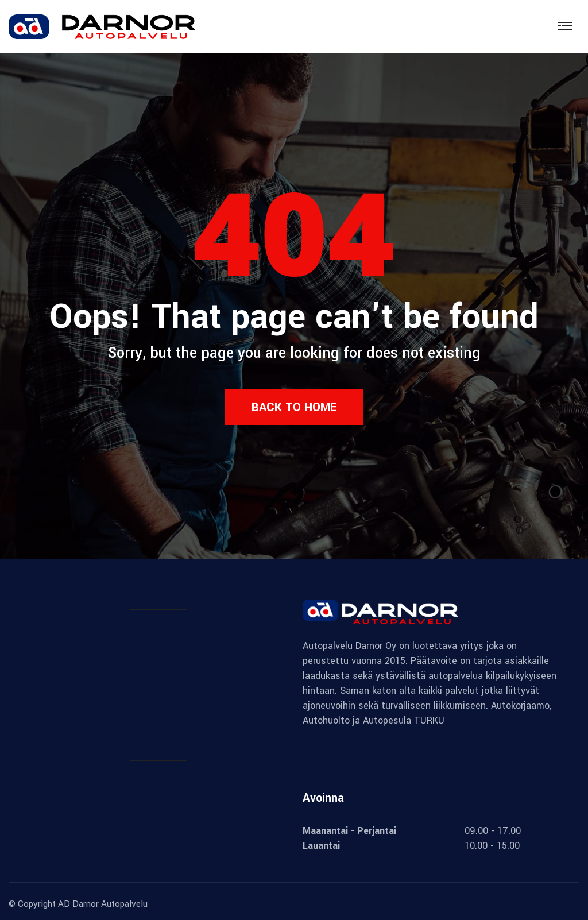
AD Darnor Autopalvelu (103, 904)
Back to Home (294, 407)
